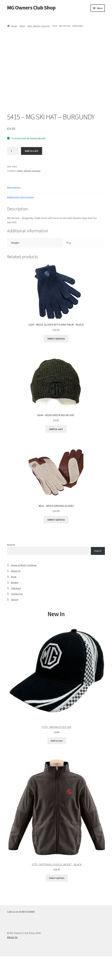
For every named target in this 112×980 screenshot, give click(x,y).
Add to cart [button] (56, 453)
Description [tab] (14, 211)
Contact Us (17, 617)
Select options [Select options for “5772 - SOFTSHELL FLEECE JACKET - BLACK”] (57, 901)
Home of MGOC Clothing (24, 589)
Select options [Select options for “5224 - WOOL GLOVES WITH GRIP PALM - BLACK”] (56, 362)
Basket (15, 606)
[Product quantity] (13, 174)
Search (11, 568)
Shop (22, 26)
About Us (16, 594)
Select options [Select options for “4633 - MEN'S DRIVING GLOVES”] (56, 543)
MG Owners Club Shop (31, 8)
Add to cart (31, 174)
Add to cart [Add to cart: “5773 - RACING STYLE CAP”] (57, 764)
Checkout (16, 612)
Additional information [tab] (21, 221)
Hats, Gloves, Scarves (39, 26)
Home (14, 26)
